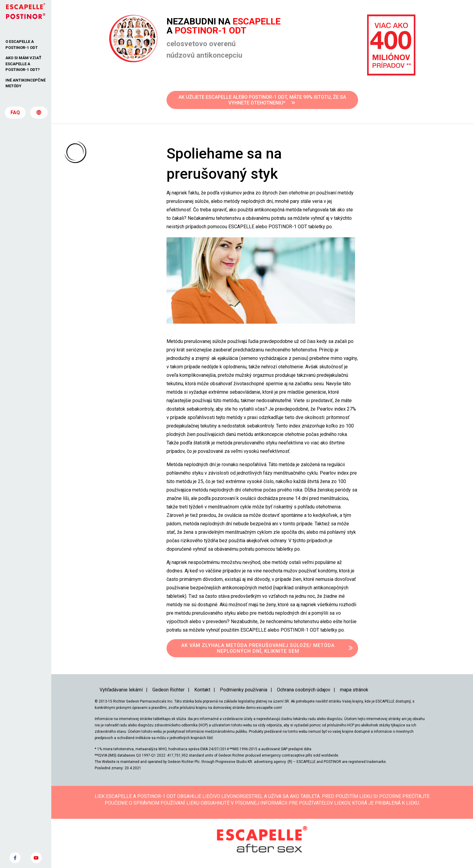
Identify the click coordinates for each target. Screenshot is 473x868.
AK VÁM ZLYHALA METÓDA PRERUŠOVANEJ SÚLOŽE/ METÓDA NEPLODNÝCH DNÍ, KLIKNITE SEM (258, 648)
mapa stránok (354, 690)
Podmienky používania (244, 690)
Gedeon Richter (168, 690)
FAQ (15, 115)
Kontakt (202, 690)
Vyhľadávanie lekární (121, 690)
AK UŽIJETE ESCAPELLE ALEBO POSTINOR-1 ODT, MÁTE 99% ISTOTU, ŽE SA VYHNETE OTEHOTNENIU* (262, 100)
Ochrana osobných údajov (304, 690)
